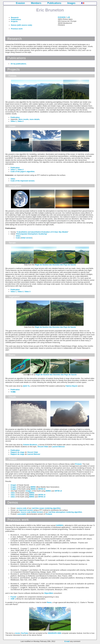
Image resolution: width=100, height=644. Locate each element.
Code (18, 238)
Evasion (20, 3)
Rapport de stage (17, 452)
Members (36, 3)
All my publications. (19, 64)
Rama (49, 602)
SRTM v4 (42, 489)
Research (15, 18)
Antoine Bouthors (30, 445)
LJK (68, 17)
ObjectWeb (49, 593)
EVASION (62, 17)
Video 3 (27, 292)
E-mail (67, 641)
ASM (12, 599)
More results (24, 119)
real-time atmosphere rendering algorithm (65, 512)
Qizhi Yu (26, 386)
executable (22, 514)
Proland (78, 464)
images (13, 485)
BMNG (33, 487)
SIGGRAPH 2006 (54, 633)
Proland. (49, 514)
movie (17, 633)
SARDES (60, 525)
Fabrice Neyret (71, 386)
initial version (26, 238)
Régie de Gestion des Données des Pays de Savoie (55, 265)
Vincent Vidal (43, 447)
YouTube (24, 633)
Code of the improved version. (23, 181)
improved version (26, 510)
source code (22, 508)
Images (71, 3)
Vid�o (13, 392)
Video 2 (20, 121)
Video (13, 179)
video (13, 493)
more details (35, 119)
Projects (14, 21)
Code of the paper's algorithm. (23, 172)
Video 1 (14, 121)
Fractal (13, 597)
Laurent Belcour (58, 447)
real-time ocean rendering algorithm (46, 508)
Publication (15, 117)
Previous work (17, 29)
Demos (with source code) (21, 25)
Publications (54, 3)
